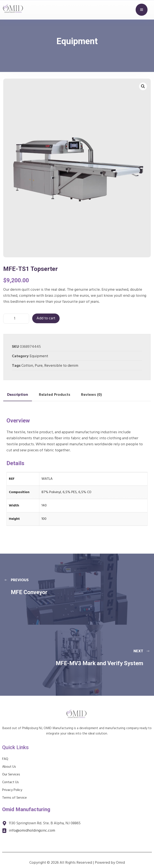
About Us (9, 767)
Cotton (27, 366)
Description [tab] (18, 395)
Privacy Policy (12, 790)
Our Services (11, 775)
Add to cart (46, 318)
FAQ (5, 759)
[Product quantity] (16, 319)
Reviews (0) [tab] (91, 395)
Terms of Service (14, 798)
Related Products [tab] (55, 395)
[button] (143, 86)
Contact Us (10, 782)
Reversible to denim (61, 366)
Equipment (39, 356)
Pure (39, 366)
